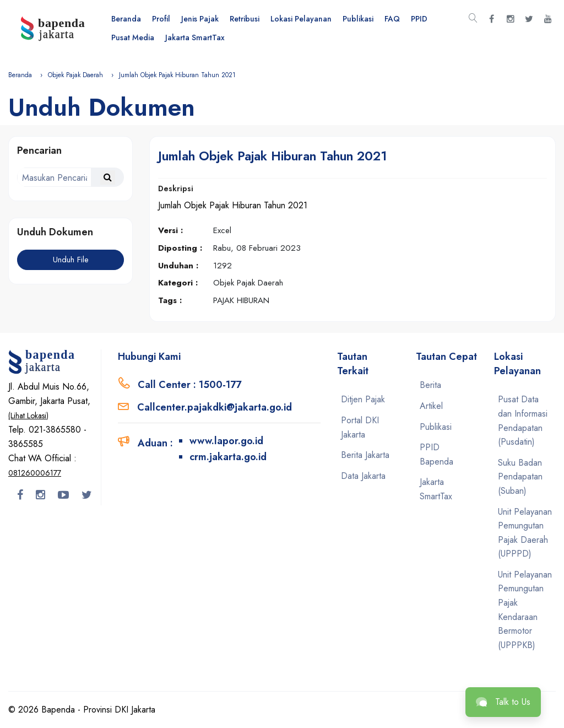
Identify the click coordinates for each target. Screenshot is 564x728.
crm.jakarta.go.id (228, 457)
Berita (430, 385)
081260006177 (35, 473)
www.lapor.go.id (226, 441)
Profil (161, 19)
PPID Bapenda (436, 454)
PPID (419, 19)
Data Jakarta (363, 476)
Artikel (431, 406)
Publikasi (358, 19)
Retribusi (245, 19)
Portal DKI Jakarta (360, 427)
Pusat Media (133, 37)
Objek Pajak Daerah (75, 75)
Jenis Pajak (200, 19)
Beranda (126, 19)
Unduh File (71, 260)
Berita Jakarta (365, 455)
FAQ (392, 19)
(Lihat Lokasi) (28, 416)
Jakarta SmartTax (195, 37)
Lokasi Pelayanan (301, 19)
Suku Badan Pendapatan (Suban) (520, 477)
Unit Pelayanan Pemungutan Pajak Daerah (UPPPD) (525, 533)
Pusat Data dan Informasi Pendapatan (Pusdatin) (523, 420)
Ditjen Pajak (363, 399)
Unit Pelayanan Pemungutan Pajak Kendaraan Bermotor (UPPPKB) (525, 610)
